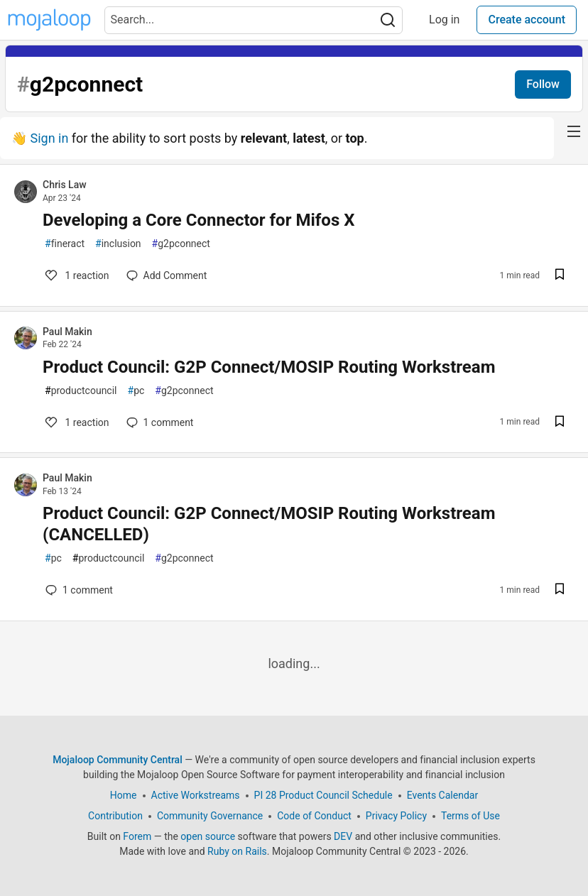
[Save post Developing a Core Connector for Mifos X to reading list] (560, 276)
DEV (343, 836)
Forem (137, 836)
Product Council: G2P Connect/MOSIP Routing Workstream (269, 367)
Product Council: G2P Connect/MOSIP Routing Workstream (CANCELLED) (269, 524)
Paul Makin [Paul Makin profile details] (67, 332)
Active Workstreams (196, 795)
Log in (444, 20)
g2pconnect (181, 244)
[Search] (388, 20)
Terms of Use (470, 816)
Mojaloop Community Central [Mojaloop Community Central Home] (118, 760)
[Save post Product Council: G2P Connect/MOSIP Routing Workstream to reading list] (560, 423)
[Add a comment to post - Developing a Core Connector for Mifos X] (167, 275)
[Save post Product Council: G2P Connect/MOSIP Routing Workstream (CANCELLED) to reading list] (560, 590)
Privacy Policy (396, 816)
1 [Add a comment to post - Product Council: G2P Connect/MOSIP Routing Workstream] (76, 422)
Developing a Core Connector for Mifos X (198, 220)
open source (208, 836)
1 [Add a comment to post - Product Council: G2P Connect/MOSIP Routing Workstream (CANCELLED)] (78, 590)
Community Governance (210, 816)
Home (124, 795)
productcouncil (81, 391)
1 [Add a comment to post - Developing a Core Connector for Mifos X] (76, 275)
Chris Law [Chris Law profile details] (65, 185)
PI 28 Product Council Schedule (323, 795)
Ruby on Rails (237, 851)
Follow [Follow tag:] (543, 84)
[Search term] (254, 20)
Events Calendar (442, 795)
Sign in (49, 138)
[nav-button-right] (574, 131)
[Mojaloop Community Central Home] (49, 20)
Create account (527, 20)
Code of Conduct (314, 816)
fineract (65, 244)
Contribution (115, 816)
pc (136, 391)
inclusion (118, 244)
